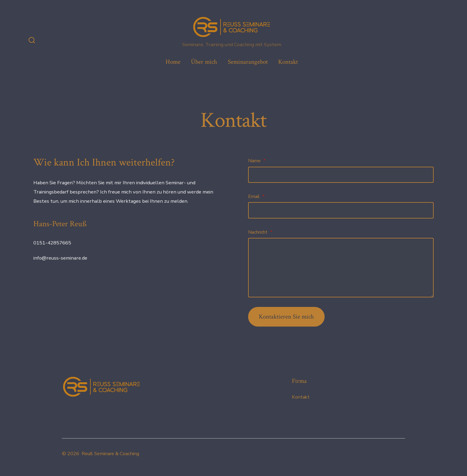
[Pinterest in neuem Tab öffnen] (400, 453)
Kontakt (288, 62)
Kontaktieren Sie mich (286, 317)
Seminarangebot (248, 62)
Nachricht (260, 232)
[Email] (341, 210)
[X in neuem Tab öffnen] (363, 453)
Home (173, 62)
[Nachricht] (341, 268)
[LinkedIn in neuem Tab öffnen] (388, 453)
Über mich (204, 62)
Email (256, 196)
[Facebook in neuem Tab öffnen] (350, 453)
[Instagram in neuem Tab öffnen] (376, 453)
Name (257, 161)
